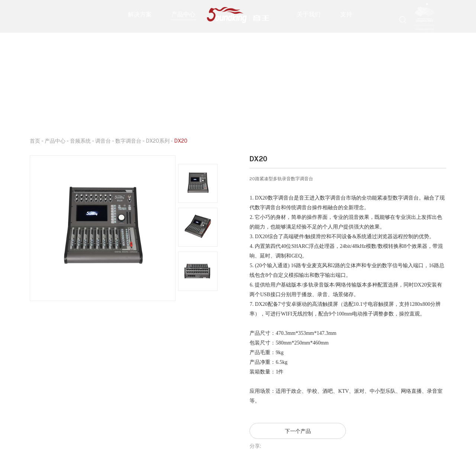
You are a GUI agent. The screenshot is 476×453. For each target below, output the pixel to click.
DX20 (181, 141)
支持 (346, 14)
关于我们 (309, 14)
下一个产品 (298, 431)
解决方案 (140, 14)
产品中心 (183, 14)
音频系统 (80, 141)
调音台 (103, 141)
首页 (35, 141)
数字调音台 (128, 141)
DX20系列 (158, 141)
